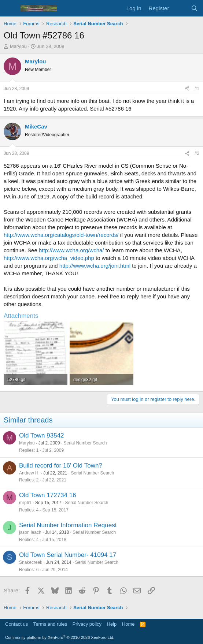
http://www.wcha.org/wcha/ (71, 250)
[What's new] (180, 8)
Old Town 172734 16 (48, 495)
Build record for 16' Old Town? (61, 466)
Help (112, 624)
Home (128, 624)
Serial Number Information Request (68, 525)
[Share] (187, 89)
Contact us (16, 624)
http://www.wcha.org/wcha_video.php (49, 258)
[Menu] (10, 8)
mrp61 (25, 503)
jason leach (30, 532)
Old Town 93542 (42, 435)
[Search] (194, 8)
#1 (197, 89)
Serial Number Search (85, 443)
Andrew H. (29, 473)
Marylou (18, 46)
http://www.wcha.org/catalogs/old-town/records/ (61, 235)
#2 (197, 153)
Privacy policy (87, 624)
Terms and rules (50, 624)
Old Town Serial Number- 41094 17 (68, 555)
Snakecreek (31, 562)
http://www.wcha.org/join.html (95, 266)
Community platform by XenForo (60, 637)
